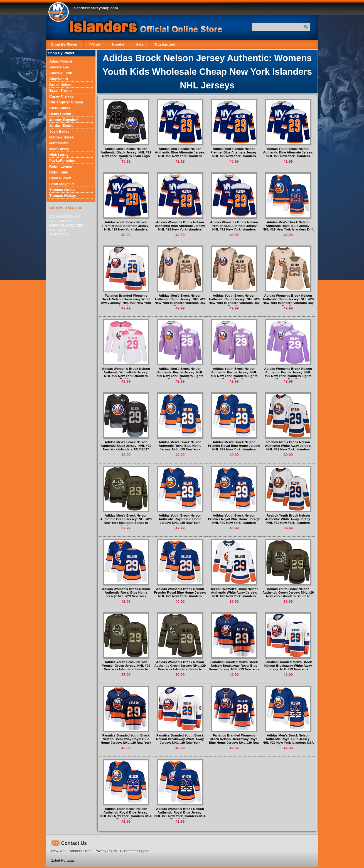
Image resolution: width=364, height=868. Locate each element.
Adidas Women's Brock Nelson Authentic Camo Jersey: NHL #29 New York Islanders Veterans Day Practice (288, 301)
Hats (139, 44)
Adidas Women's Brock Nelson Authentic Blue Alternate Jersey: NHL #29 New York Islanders (180, 226)
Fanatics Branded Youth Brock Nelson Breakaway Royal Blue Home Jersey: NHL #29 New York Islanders (126, 741)
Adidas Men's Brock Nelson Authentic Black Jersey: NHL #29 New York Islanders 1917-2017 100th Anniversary (126, 447)
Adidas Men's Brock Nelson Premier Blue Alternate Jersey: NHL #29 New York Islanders (234, 152)
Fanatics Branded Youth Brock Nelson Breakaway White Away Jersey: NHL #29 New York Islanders (180, 741)
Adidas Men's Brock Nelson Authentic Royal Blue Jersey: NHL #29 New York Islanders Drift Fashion (288, 227)
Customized (165, 44)
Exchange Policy (64, 216)
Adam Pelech (61, 61)
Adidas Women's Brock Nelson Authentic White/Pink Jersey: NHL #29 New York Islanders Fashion (126, 374)
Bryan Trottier (61, 90)
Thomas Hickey (62, 196)
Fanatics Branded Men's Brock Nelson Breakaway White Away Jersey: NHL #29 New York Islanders (288, 667)
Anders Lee (59, 67)
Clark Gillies (60, 108)
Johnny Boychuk (64, 120)
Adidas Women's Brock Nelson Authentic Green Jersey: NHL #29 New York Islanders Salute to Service (180, 667)
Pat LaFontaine (62, 161)
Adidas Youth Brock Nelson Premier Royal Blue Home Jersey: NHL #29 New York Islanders (234, 519)
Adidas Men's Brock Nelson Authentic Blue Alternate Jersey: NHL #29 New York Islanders (180, 152)
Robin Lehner (61, 166)
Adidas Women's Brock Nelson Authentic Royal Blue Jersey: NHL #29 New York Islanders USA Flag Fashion (180, 814)
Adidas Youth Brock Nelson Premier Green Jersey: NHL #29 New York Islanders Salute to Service (126, 667)
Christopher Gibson (66, 102)
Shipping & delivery (67, 225)
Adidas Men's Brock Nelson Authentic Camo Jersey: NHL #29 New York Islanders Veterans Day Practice (180, 301)
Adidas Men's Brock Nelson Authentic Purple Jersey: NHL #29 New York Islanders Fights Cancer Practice (180, 374)
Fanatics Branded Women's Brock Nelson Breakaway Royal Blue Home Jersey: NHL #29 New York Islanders (234, 741)
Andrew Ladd (61, 73)
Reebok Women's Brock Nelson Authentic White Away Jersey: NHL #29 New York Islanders (234, 592)
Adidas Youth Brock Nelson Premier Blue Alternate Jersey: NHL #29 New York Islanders (126, 226)
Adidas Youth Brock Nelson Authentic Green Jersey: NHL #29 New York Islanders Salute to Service (288, 594)
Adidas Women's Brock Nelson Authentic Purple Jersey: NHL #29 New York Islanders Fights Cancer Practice (288, 374)
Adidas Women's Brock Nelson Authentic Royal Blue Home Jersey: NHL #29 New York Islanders (126, 594)
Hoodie (118, 44)
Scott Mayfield (62, 184)
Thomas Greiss (62, 190)
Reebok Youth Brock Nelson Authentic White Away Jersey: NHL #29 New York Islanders (288, 519)
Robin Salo (59, 172)
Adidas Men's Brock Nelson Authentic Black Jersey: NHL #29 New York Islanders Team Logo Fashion (126, 154)
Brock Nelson (61, 85)
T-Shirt (95, 44)
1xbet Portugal (63, 860)
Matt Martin (59, 143)
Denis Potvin (60, 114)
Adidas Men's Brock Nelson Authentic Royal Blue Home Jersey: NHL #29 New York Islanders (180, 447)
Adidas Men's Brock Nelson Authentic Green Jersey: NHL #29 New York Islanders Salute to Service (126, 521)
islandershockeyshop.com (95, 8)
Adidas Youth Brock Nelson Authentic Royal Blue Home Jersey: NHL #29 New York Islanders (180, 521)
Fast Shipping (61, 221)
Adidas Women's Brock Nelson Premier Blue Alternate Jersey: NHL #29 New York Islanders (234, 226)
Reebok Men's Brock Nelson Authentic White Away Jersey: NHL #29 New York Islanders (288, 446)
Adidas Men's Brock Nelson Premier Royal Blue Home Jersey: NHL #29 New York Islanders (234, 446)
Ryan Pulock (60, 178)
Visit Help (57, 230)
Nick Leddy (59, 155)
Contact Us (59, 234)
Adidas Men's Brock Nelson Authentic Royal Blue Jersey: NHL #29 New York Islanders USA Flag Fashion (288, 741)
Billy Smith (59, 79)
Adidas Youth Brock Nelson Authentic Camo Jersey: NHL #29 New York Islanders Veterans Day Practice (234, 301)
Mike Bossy (59, 149)
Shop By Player (64, 44)
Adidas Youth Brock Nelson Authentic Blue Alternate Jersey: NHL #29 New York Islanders (288, 152)
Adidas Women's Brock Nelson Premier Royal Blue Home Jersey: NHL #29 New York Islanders (180, 592)
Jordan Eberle (61, 126)
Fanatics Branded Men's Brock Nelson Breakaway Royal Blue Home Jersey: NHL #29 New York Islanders (234, 667)
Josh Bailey (59, 131)
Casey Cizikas (61, 96)
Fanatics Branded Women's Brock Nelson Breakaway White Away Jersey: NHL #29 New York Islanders (126, 301)
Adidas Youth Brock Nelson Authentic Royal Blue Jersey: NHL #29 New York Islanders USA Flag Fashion (126, 814)
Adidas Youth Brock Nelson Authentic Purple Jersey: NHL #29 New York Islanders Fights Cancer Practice (234, 374)
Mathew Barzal (62, 137)
